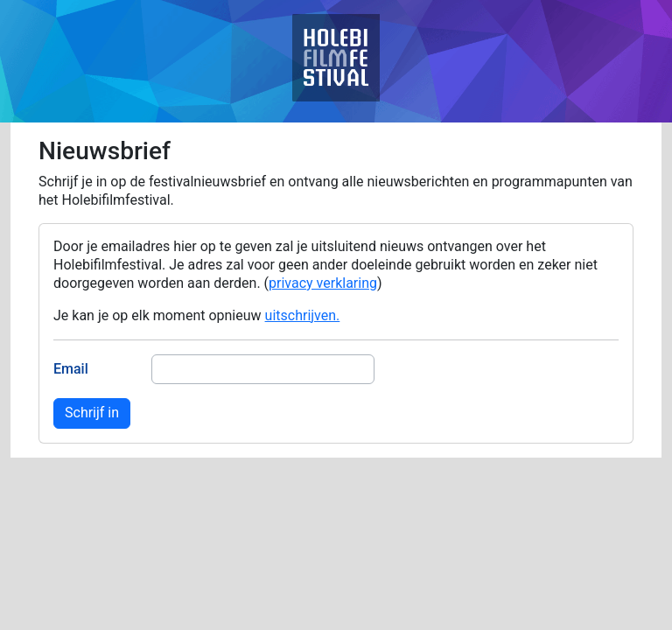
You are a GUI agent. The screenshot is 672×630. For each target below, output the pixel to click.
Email (71, 369)
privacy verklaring (323, 283)
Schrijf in (92, 413)
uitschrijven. (303, 315)
